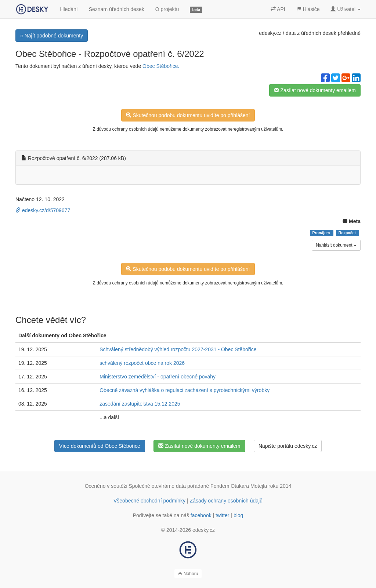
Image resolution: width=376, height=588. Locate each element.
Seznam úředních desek (117, 9)
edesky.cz (270, 33)
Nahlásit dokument (336, 245)
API (278, 9)
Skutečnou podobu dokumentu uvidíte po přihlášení (188, 115)
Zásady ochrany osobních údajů (226, 501)
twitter (222, 515)
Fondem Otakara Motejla (239, 486)
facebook (201, 515)
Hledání (69, 9)
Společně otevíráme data (158, 486)
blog (238, 515)
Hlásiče (308, 9)
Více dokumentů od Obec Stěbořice (100, 446)
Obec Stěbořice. (161, 66)
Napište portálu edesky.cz (288, 446)
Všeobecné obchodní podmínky (149, 501)
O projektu (167, 9)
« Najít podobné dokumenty (52, 36)
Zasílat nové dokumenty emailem (315, 90)
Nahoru (188, 574)
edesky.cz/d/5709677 (43, 210)
